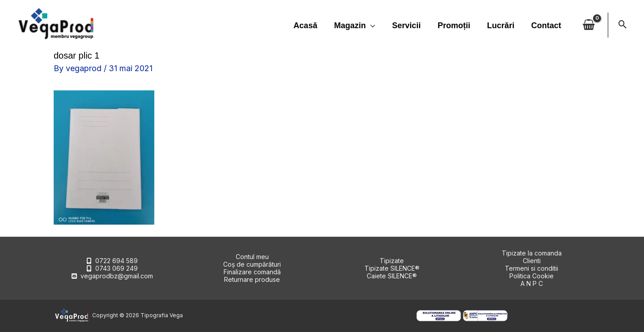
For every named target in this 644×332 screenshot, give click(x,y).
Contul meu (252, 257)
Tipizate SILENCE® (392, 268)
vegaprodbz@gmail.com (117, 276)
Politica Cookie (532, 276)
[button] (623, 25)
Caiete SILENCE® (392, 276)
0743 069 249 (117, 268)
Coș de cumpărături (252, 264)
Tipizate (392, 261)
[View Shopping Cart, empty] (589, 25)
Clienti (532, 261)
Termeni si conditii (532, 268)
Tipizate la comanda (532, 253)
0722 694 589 (117, 261)
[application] (374, 26)
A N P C (532, 283)
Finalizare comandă (252, 272)
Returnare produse (252, 279)
